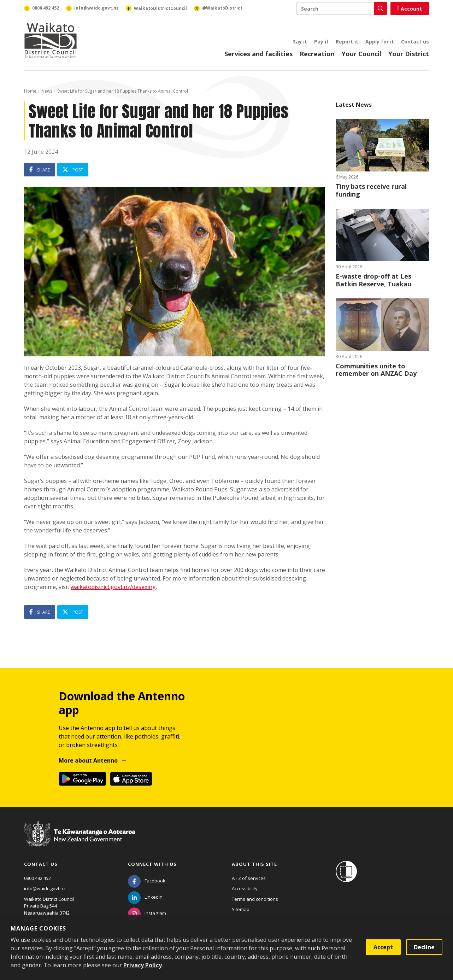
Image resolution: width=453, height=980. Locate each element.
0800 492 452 (37, 878)
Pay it (321, 42)
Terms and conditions (255, 899)
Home (30, 91)
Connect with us (152, 864)
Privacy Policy (143, 965)
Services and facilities (258, 54)
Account (410, 9)
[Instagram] (147, 913)
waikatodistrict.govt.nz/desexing (113, 587)
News (47, 91)
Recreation (317, 54)
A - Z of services (249, 878)
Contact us (415, 42)
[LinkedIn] (145, 897)
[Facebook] (147, 881)
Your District (409, 54)
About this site (254, 864)
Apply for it (380, 42)
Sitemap (241, 909)
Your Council (361, 54)
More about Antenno (88, 760)
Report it (347, 42)
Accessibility (245, 888)
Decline (424, 947)
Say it (300, 42)
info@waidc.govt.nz (45, 888)
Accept (383, 947)
